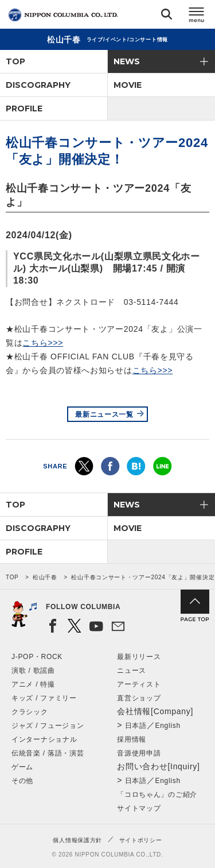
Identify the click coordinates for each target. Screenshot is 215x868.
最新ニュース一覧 (104, 414)
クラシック (30, 712)
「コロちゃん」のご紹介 (157, 795)
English (168, 726)
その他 (22, 781)
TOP (15, 61)
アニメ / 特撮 (33, 684)
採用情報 (132, 739)
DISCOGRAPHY (38, 85)
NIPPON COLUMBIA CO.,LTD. (63, 15)
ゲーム (22, 767)
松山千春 (45, 577)
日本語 (136, 726)
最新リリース (139, 657)
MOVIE (128, 85)
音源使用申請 (139, 753)
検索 (167, 16)
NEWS (127, 61)
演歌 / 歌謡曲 (33, 671)
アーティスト (139, 684)
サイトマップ (139, 808)
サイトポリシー (141, 840)
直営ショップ (139, 698)
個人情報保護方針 (77, 840)
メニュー (197, 16)
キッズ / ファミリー (44, 698)
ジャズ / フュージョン (48, 726)
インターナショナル (44, 739)
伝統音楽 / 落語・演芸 (48, 753)
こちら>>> (43, 343)
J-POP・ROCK (37, 657)
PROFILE (24, 108)
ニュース (132, 671)
